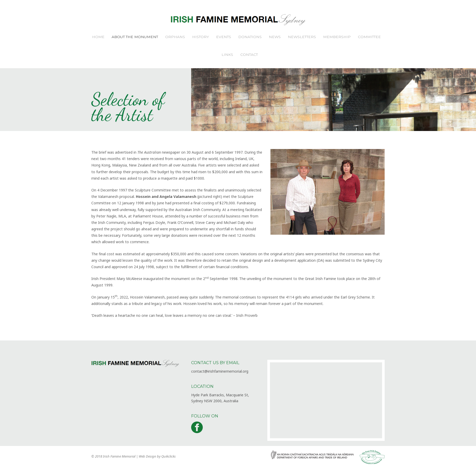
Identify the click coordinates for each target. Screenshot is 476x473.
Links (227, 55)
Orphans (175, 37)
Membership (337, 37)
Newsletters (302, 37)
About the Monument (135, 37)
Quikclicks (169, 456)
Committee (369, 37)
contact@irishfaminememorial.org (220, 371)
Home (98, 37)
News (275, 37)
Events (224, 37)
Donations (250, 37)
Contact (249, 55)
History (201, 37)
